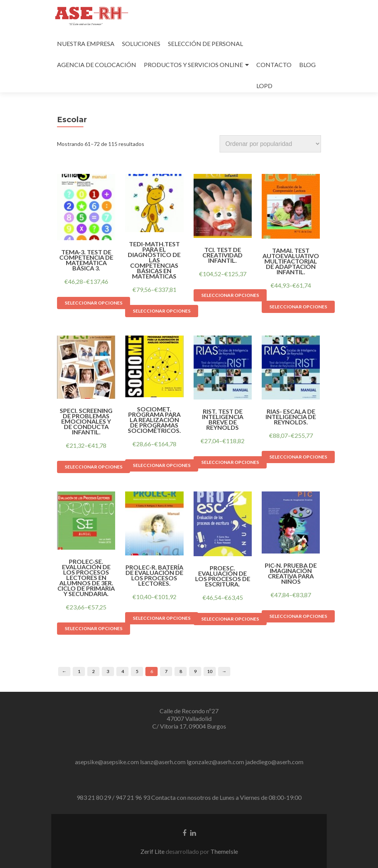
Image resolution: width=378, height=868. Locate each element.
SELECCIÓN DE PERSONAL (205, 43)
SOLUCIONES (141, 43)
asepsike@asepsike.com (107, 762)
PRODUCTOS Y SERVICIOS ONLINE (193, 65)
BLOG (307, 65)
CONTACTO (274, 65)
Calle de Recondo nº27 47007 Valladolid (189, 715)
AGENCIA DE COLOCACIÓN (97, 65)
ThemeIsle (224, 851)
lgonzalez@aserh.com (215, 762)
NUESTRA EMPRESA (86, 43)
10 (210, 671)
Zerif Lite (153, 851)
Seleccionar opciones (94, 303)
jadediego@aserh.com (274, 762)
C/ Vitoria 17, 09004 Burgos (189, 726)
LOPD (264, 86)
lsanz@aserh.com (163, 762)
